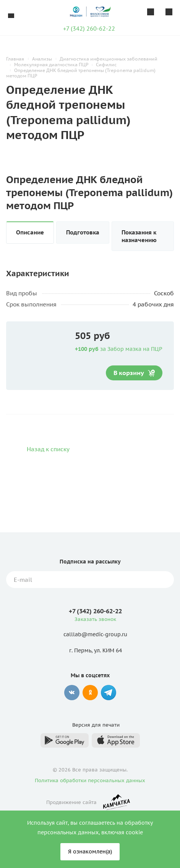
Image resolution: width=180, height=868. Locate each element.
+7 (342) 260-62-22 (89, 29)
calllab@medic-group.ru (95, 635)
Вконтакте (72, 693)
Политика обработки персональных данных (90, 780)
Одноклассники (90, 693)
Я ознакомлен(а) (90, 852)
